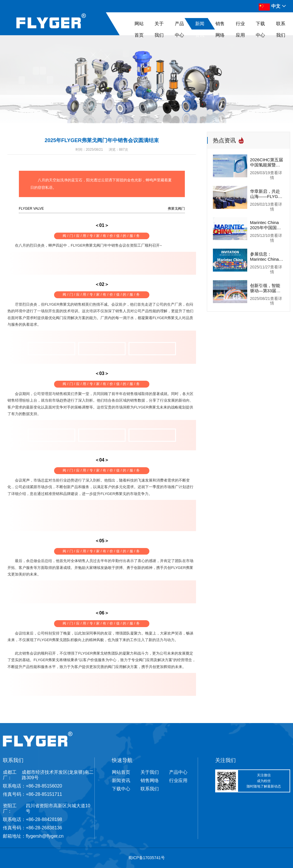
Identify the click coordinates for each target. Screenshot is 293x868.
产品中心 (179, 29)
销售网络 (220, 29)
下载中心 (260, 29)
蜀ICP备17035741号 (146, 858)
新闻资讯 (200, 29)
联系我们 (281, 29)
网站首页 (139, 29)
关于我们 (159, 29)
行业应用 (240, 29)
